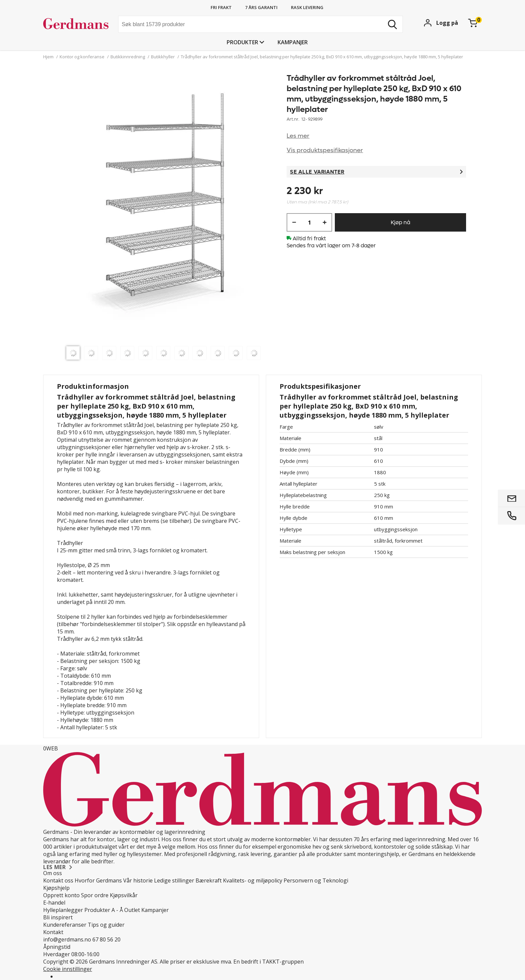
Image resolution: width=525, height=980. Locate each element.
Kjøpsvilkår (124, 895)
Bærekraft (209, 880)
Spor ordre (95, 895)
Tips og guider (106, 925)
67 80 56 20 (106, 939)
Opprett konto (61, 895)
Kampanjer (293, 42)
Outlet (132, 910)
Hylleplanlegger (63, 910)
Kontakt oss (58, 880)
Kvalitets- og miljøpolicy (253, 880)
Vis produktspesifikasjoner (325, 150)
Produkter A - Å (104, 910)
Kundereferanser (65, 925)
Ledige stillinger (174, 880)
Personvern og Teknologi (316, 880)
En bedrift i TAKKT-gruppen (269, 962)
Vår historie (138, 880)
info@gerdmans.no (67, 939)
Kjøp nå (400, 222)
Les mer (298, 136)
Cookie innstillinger (68, 969)
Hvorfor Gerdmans (98, 880)
